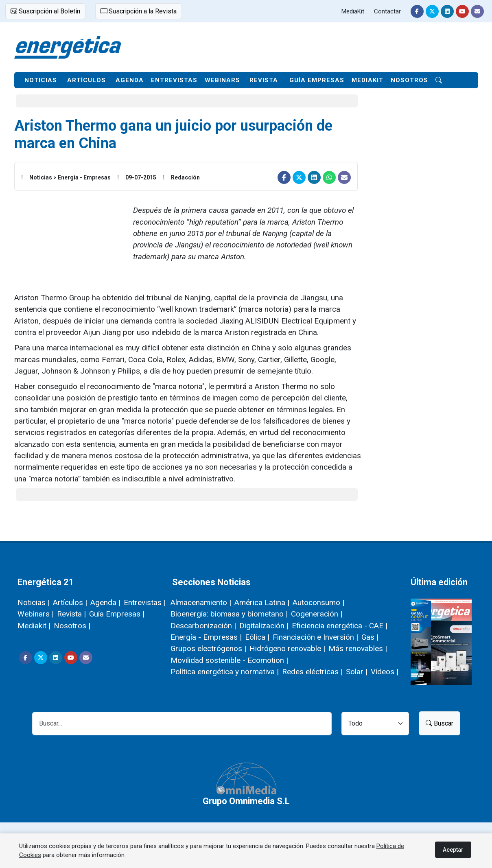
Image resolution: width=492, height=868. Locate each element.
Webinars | (36, 614)
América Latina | (262, 602)
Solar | (357, 672)
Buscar (440, 723)
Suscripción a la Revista (139, 11)
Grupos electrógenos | (208, 648)
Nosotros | (72, 626)
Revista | (71, 614)
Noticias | (34, 602)
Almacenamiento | (201, 602)
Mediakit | (34, 626)
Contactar (387, 11)
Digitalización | (264, 626)
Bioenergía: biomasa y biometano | (229, 614)
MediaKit (353, 11)
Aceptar (453, 850)
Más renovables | (358, 648)
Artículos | (70, 602)
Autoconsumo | (318, 602)
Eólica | (257, 637)
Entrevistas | (145, 602)
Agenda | (105, 602)
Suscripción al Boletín (45, 11)
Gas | (370, 637)
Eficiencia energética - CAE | (340, 626)
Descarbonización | (203, 626)
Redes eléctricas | (312, 672)
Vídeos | (385, 672)
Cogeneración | (317, 614)
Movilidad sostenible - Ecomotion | (229, 660)
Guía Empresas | (117, 614)
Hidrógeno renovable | (287, 648)
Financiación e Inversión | (315, 637)
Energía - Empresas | (206, 637)
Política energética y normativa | (225, 672)
